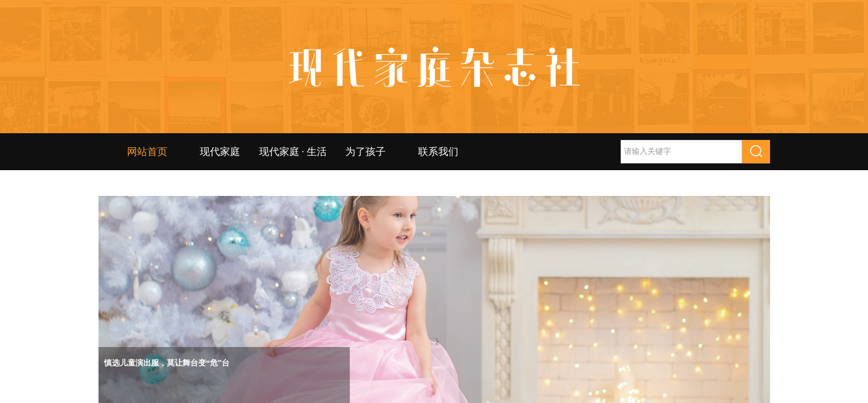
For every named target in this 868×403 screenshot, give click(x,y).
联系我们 (438, 152)
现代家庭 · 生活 (293, 152)
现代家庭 (220, 152)
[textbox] (681, 152)
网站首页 (147, 152)
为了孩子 (365, 152)
